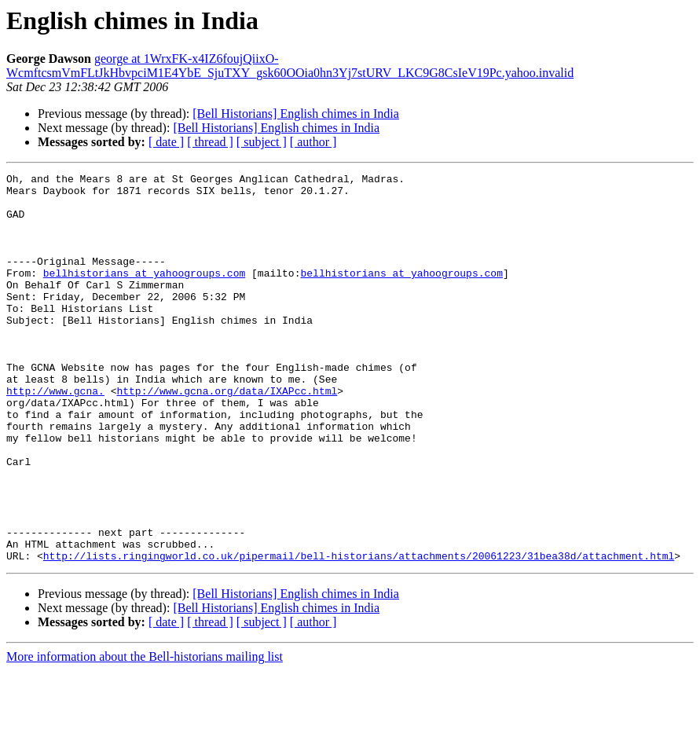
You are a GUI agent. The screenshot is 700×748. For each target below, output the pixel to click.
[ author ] (313, 142)
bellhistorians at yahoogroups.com (144, 294)
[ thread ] (210, 142)
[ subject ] (262, 142)
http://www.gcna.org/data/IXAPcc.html (227, 435)
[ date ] (166, 142)
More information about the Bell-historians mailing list (145, 734)
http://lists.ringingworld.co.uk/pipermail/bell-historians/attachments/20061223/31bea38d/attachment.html (359, 633)
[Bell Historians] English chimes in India (296, 114)
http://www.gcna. (55, 435)
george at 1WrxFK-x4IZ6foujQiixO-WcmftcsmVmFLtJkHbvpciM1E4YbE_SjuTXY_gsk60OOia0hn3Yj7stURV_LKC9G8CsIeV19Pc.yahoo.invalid (290, 66)
